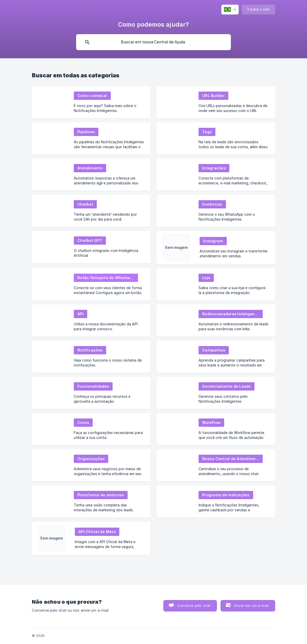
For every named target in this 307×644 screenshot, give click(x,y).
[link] (91, 102)
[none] (230, 10)
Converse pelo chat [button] (194, 605)
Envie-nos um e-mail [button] (251, 605)
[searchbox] (153, 42)
